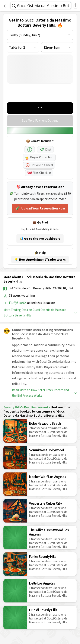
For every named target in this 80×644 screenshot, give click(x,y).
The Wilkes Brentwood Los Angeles (49, 532)
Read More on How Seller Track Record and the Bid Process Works (44, 393)
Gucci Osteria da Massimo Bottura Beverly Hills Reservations (44, 5)
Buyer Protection (39, 157)
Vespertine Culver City (45, 503)
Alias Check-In (39, 173)
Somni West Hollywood (46, 450)
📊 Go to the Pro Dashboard (40, 239)
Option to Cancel (39, 165)
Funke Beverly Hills (43, 557)
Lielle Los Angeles (42, 583)
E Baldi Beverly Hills (43, 610)
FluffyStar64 (18, 303)
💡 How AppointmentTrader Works (40, 259)
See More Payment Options (40, 121)
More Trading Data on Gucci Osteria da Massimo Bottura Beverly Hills (40, 313)
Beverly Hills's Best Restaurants (27, 407)
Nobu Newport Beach (45, 423)
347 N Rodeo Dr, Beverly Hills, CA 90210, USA (41, 288)
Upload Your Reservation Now (40, 208)
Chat (45, 149)
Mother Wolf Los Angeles (47, 477)
